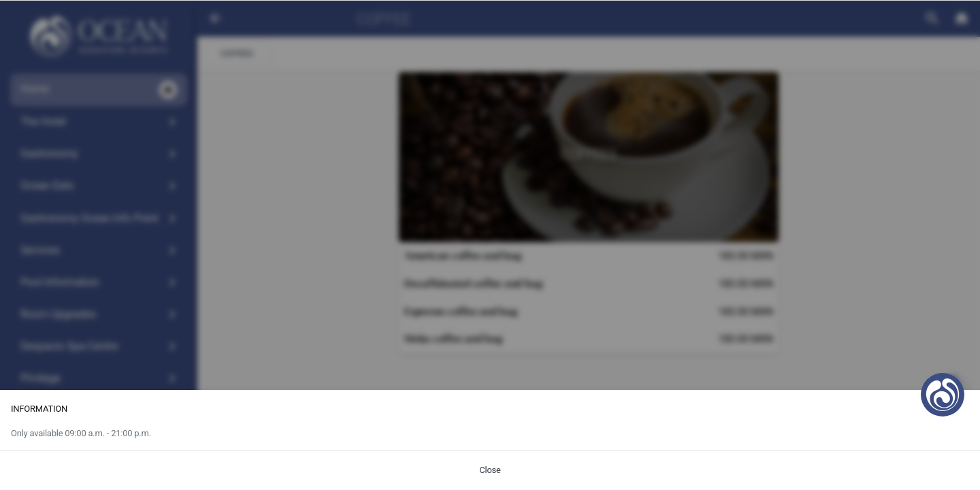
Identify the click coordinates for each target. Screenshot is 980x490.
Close (490, 470)
